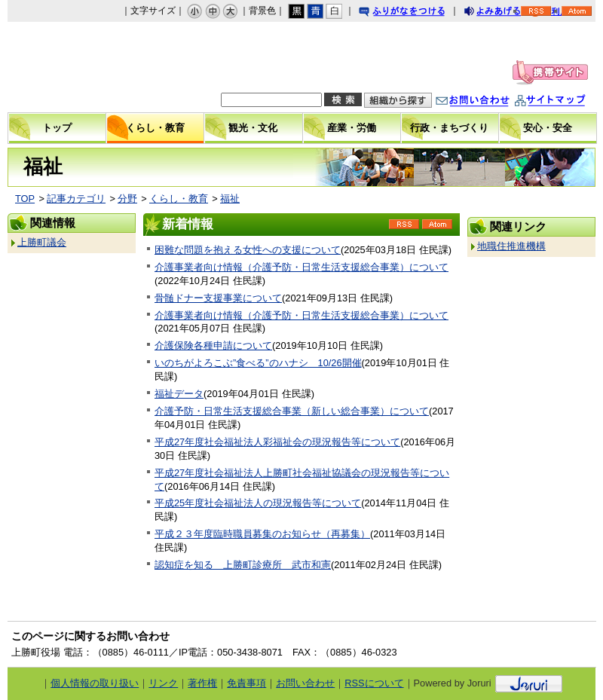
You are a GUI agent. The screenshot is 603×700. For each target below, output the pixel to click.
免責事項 (246, 683)
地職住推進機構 (511, 246)
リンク (163, 683)
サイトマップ (565, 102)
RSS (404, 229)
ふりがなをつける (416, 13)
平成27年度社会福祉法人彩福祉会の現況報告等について (277, 442)
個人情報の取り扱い (95, 683)
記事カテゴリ (76, 199)
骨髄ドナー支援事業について (218, 298)
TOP (25, 199)
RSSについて (374, 683)
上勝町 (93, 67)
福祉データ (179, 394)
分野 (127, 199)
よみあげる (506, 13)
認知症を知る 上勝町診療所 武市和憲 (243, 565)
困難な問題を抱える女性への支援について (248, 250)
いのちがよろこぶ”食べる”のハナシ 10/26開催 (258, 363)
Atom (437, 229)
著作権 (202, 683)
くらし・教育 (179, 199)
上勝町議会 (42, 242)
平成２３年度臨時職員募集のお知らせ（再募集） (262, 534)
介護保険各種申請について (213, 345)
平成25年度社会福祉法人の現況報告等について (258, 503)
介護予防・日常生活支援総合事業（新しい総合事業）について (292, 411)
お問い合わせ (488, 102)
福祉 (230, 199)
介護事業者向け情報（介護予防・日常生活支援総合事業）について (301, 267)
